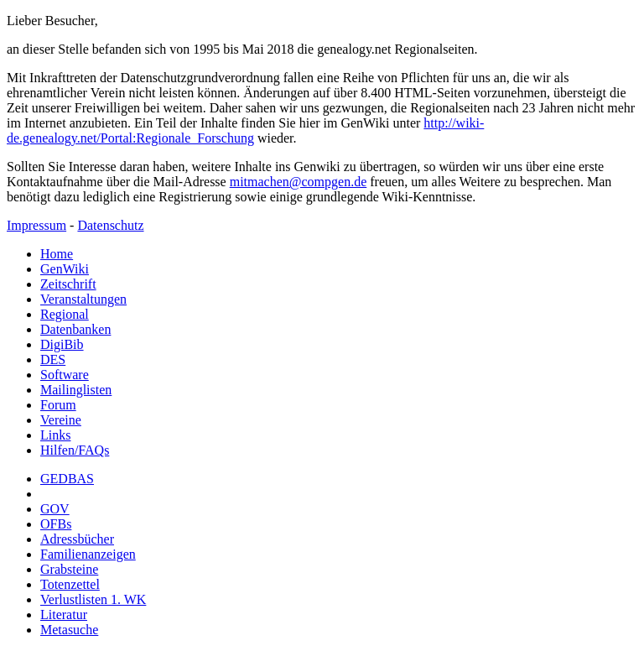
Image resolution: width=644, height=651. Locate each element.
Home (57, 254)
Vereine (61, 420)
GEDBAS (67, 479)
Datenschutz (110, 225)
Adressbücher (77, 539)
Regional (65, 314)
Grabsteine (69, 569)
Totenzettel (70, 584)
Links (55, 435)
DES (53, 359)
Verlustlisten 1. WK (93, 599)
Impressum (36, 225)
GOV (55, 509)
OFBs (56, 524)
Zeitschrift (68, 284)
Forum (58, 405)
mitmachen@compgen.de (299, 182)
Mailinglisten (76, 390)
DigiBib (62, 344)
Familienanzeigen (88, 554)
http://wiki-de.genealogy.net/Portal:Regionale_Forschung (245, 130)
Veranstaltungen (83, 299)
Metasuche (69, 630)
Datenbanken (75, 329)
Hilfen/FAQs (75, 450)
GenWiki (65, 269)
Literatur (64, 615)
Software (65, 375)
